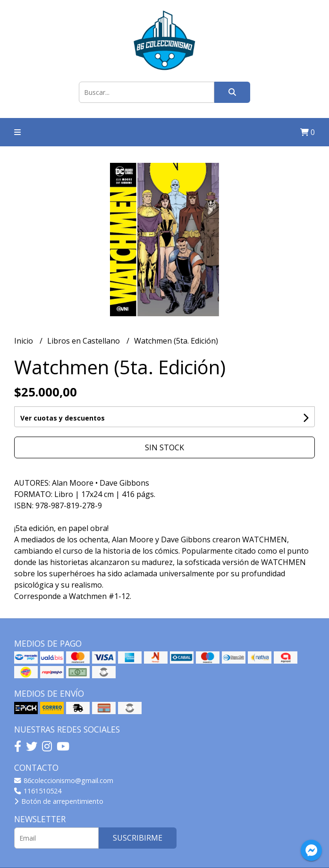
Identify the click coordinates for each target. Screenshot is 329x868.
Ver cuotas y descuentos (63, 418)
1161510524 (38, 791)
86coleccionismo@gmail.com (64, 780)
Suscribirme (138, 838)
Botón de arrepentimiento (59, 801)
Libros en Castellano (84, 341)
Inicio (25, 341)
